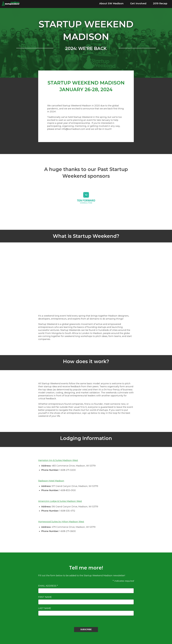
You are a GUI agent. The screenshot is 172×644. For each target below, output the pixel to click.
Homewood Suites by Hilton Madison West (61, 522)
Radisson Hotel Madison (51, 481)
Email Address (48, 586)
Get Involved (138, 3)
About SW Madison (111, 3)
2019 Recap (160, 3)
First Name (45, 597)
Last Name (45, 608)
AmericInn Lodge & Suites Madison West (60, 501)
